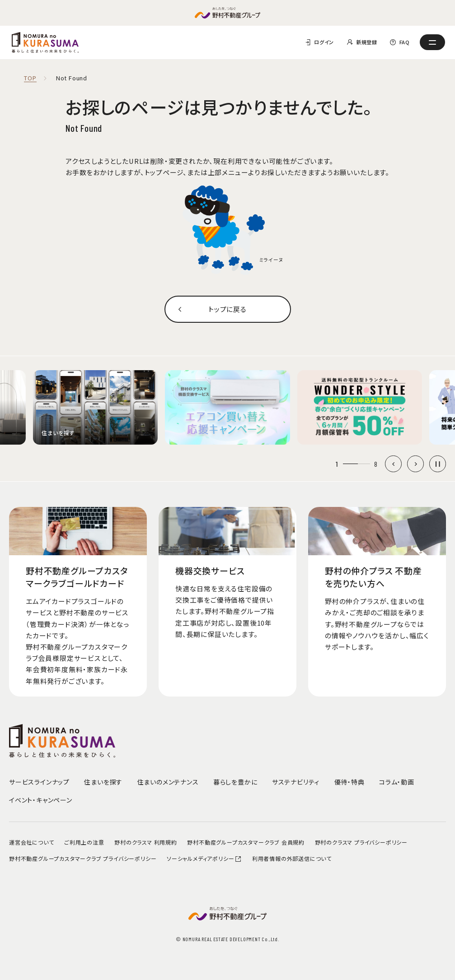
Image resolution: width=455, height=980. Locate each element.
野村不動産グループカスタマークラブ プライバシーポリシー (83, 858)
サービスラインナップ (39, 782)
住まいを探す (103, 782)
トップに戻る (227, 309)
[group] (95, 408)
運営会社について (31, 842)
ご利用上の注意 (84, 842)
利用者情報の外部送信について (292, 858)
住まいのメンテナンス (168, 782)
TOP (30, 78)
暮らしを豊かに (235, 782)
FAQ (405, 42)
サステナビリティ (296, 782)
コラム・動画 (397, 782)
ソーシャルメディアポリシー (204, 858)
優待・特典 (349, 782)
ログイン (324, 42)
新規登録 (367, 42)
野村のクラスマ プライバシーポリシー (361, 842)
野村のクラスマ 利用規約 (146, 842)
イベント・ (41, 800)
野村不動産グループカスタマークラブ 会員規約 (246, 842)
